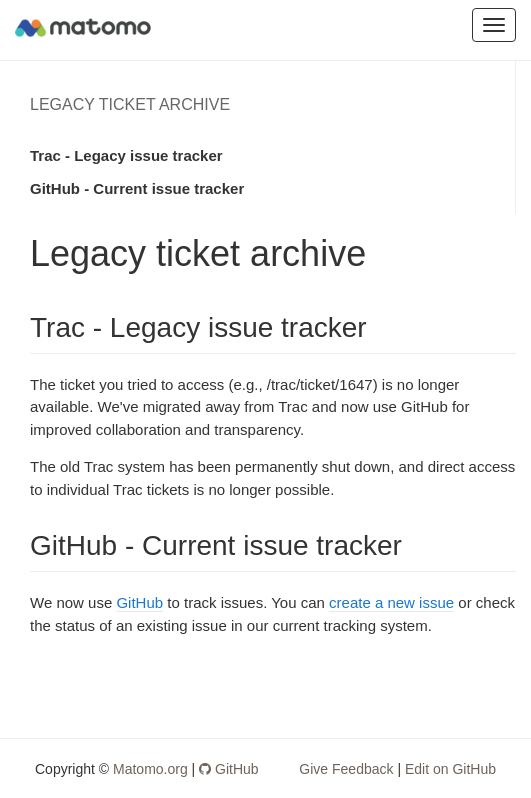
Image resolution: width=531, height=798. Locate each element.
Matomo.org (150, 769)
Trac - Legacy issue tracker (126, 155)
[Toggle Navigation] (494, 25)
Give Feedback (346, 769)
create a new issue (391, 602)
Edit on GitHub (450, 769)
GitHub (139, 602)
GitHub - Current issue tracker (137, 188)
